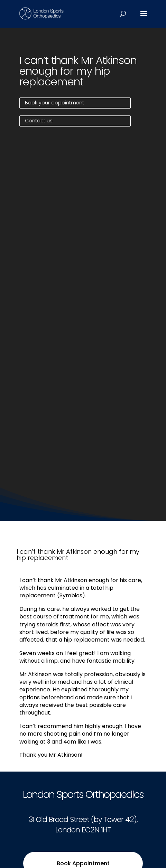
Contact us (39, 121)
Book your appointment (54, 103)
